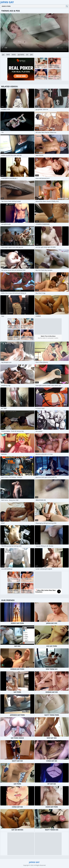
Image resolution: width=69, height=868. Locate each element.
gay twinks (21, 55)
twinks (14, 55)
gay (3, 55)
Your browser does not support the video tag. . (34, 33)
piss (31, 55)
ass (27, 55)
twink (8, 55)
